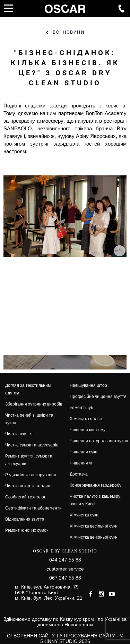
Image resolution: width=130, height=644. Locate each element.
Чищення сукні (84, 452)
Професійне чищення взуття (98, 396)
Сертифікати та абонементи (33, 508)
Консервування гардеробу (96, 485)
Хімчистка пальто (87, 419)
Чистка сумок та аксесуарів (32, 445)
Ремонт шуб (81, 407)
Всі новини (68, 32)
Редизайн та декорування (31, 475)
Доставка (79, 474)
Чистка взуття (19, 434)
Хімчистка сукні (85, 515)
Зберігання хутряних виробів (34, 404)
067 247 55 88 (65, 578)
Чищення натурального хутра (99, 441)
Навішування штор (88, 385)
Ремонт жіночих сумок (27, 530)
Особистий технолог (25, 497)
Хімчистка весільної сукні (94, 526)
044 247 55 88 (65, 560)
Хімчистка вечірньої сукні (94, 537)
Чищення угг (82, 463)
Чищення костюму (88, 430)
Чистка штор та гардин (28, 486)
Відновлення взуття (25, 519)
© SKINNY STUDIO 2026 (82, 638)
